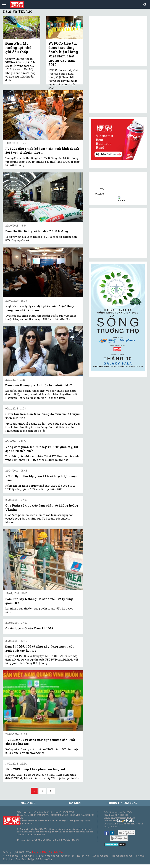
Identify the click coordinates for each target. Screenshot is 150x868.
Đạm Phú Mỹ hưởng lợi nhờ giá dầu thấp (18, 47)
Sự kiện (75, 803)
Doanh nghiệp (25, 859)
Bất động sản (100, 856)
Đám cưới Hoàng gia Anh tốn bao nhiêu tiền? (39, 385)
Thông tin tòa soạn (122, 803)
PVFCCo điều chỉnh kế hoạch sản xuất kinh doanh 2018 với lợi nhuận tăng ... (42, 151)
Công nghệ (27, 856)
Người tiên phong (48, 856)
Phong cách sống (121, 856)
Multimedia (44, 859)
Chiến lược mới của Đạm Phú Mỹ (29, 628)
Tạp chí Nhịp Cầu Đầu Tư (47, 852)
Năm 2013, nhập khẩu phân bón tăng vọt (35, 769)
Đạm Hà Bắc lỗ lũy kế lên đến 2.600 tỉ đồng (37, 231)
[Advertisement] (118, 233)
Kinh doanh (10, 856)
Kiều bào (8, 859)
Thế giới (139, 856)
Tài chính (83, 856)
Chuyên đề (68, 856)
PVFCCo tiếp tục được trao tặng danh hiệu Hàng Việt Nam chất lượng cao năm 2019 (63, 54)
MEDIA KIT (28, 803)
